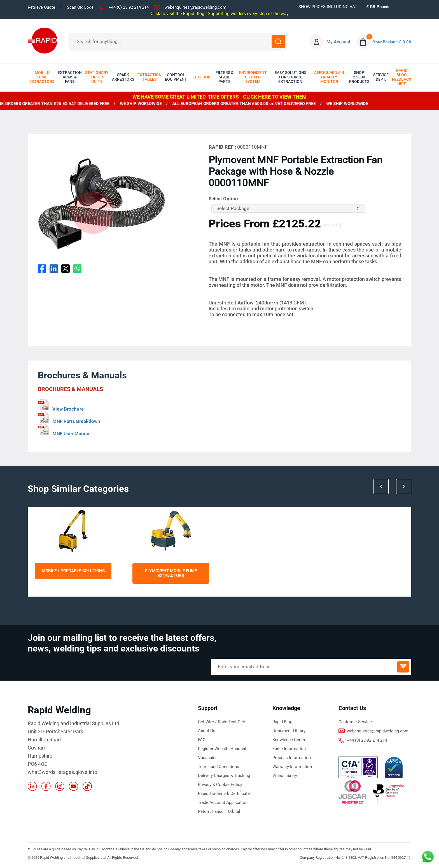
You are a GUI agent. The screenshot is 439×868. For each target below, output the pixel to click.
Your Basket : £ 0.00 (391, 42)
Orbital (234, 811)
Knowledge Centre (289, 740)
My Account (337, 42)
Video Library (285, 776)
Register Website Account (222, 749)
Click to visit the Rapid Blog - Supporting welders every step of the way (220, 13)
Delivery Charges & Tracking (224, 776)
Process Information (292, 758)
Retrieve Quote (41, 7)
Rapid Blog (282, 722)
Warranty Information (292, 767)
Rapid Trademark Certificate (224, 793)
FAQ (202, 740)
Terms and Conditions (219, 767)
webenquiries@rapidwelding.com (195, 7)
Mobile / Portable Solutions (73, 571)
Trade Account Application (223, 802)
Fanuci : (220, 811)
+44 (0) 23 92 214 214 (129, 7)
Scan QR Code (80, 7)
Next (403, 484)
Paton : (205, 811)
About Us (207, 731)
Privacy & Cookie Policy (220, 785)
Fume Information (289, 749)
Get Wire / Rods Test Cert (222, 722)
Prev (379, 484)
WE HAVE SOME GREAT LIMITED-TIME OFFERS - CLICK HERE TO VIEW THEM (219, 97)
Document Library (289, 731)
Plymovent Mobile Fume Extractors (171, 573)
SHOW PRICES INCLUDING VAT (328, 7)
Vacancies (208, 758)
